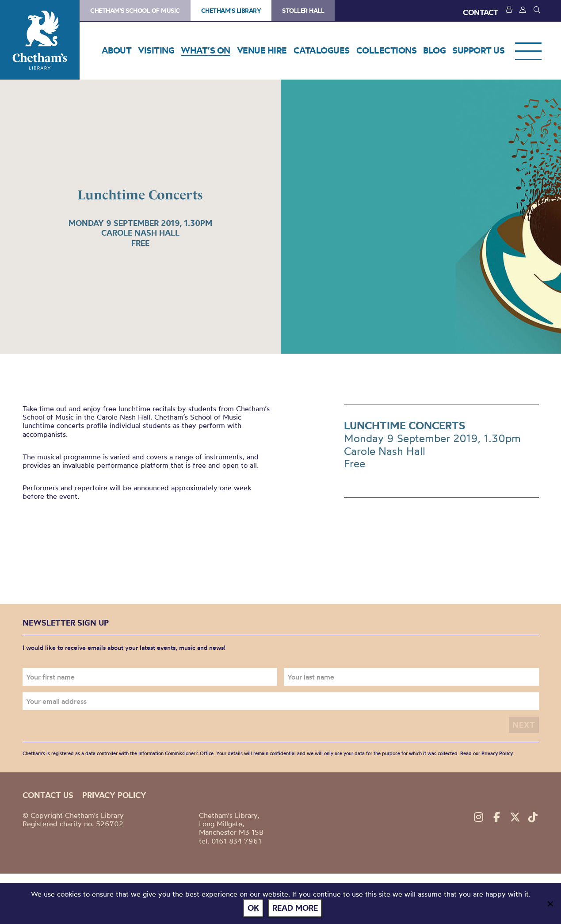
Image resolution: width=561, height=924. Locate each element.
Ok (253, 908)
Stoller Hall (303, 11)
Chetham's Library (40, 40)
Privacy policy (114, 795)
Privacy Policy (497, 753)
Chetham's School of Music (135, 11)
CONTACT (481, 12)
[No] (550, 904)
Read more (295, 908)
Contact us (48, 795)
